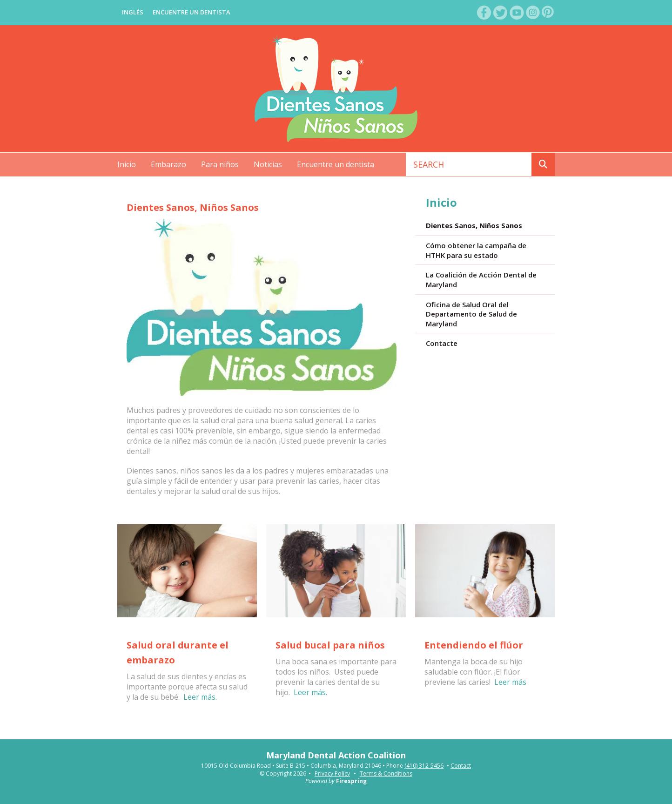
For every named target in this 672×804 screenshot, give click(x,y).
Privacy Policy (332, 774)
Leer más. (200, 697)
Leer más (510, 682)
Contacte (442, 343)
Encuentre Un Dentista (192, 12)
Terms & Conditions (386, 774)
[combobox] (469, 164)
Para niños (220, 164)
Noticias (268, 164)
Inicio (127, 164)
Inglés (133, 12)
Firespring (351, 781)
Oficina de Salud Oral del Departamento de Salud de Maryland (471, 314)
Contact (461, 766)
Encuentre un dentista (336, 164)
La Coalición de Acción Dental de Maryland (481, 280)
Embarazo (168, 164)
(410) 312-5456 (424, 766)
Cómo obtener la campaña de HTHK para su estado (476, 250)
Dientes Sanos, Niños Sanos (474, 225)
